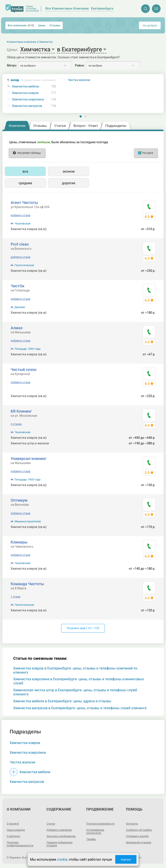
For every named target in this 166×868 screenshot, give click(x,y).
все (25, 171)
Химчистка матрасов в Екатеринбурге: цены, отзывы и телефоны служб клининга (80, 708)
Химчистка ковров (25, 93)
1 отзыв (15, 597)
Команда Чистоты (27, 584)
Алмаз (17, 328)
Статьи (51, 824)
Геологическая (24, 265)
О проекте (13, 824)
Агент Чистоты (24, 203)
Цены (42, 25)
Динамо (20, 307)
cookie (62, 859)
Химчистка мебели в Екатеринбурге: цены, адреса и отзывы (62, 701)
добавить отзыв (20, 215)
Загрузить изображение (61, 836)
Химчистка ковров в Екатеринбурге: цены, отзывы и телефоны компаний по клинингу (75, 670)
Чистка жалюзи (22, 762)
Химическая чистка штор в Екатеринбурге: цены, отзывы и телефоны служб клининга (75, 692)
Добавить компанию (59, 830)
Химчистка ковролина (28, 99)
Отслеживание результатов (95, 831)
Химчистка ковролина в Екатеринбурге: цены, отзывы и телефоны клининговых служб (79, 681)
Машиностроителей (28, 521)
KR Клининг (21, 411)
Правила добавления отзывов (59, 844)
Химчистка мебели (26, 87)
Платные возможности (100, 824)
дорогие (69, 183)
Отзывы (55, 25)
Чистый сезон (23, 370)
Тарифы (91, 839)
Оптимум (19, 500)
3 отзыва (16, 424)
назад (33, 80)
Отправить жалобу (137, 836)
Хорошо (126, 859)
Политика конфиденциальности (20, 844)
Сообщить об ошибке (139, 830)
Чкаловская (22, 223)
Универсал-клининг (28, 459)
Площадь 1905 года (27, 349)
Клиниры (19, 542)
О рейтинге (13, 836)
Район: (80, 65)
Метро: (12, 65)
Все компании (21, 25)
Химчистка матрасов (27, 106)
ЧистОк (17, 286)
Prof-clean (20, 244)
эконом (69, 171)
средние (25, 183)
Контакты (132, 824)
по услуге (150, 25)
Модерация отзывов (139, 843)
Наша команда (16, 830)
